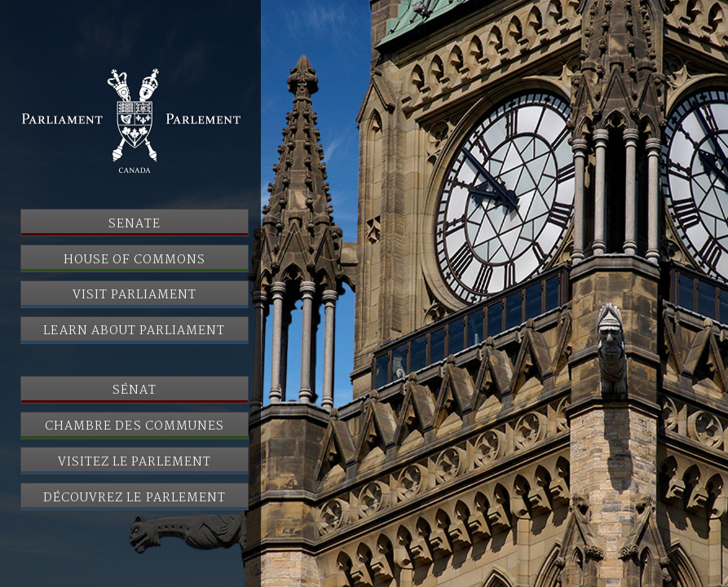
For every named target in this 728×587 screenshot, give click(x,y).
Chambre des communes (135, 426)
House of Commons (135, 260)
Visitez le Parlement (135, 462)
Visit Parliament (135, 295)
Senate (135, 224)
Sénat (135, 391)
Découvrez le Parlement (135, 498)
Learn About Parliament (134, 331)
